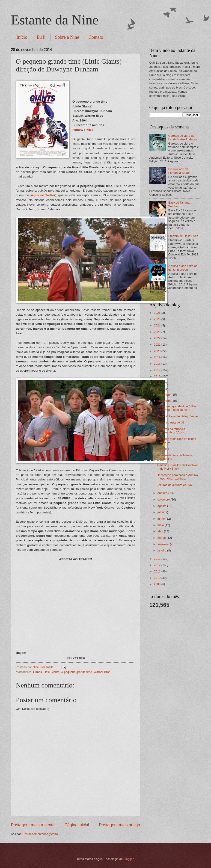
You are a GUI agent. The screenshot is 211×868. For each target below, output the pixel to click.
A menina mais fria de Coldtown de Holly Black (178, 467)
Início (22, 37)
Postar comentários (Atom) (40, 834)
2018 (158, 364)
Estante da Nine (55, 20)
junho (162, 519)
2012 (158, 565)
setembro (164, 499)
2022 (158, 338)
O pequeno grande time (76, 672)
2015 (158, 383)
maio (161, 525)
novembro (165, 401)
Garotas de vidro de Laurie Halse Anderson (183, 137)
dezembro (165, 395)
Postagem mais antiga (119, 825)
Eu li (41, 37)
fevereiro (164, 544)
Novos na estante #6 (170, 422)
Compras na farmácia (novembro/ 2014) (171, 431)
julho (161, 512)
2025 (158, 319)
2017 (158, 370)
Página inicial (77, 825)
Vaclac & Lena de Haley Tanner (177, 416)
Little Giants (51, 672)
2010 (158, 578)
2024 (158, 325)
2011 (158, 571)
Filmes (38, 672)
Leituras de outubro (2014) (174, 485)
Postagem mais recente (33, 825)
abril (161, 531)
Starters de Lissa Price (183, 236)
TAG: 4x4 (163, 449)
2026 (158, 313)
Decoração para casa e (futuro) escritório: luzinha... (177, 477)
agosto (162, 506)
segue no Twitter (43, 195)
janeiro (162, 550)
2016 (158, 376)
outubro (163, 493)
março (162, 538)
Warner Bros (102, 672)
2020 (158, 351)
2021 (158, 345)
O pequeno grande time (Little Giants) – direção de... (176, 408)
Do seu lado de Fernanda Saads (179, 171)
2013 (158, 559)
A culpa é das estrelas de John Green (183, 268)
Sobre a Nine (67, 37)
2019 (158, 357)
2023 (158, 332)
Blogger (128, 859)
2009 (158, 584)
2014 (158, 389)
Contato (96, 37)
